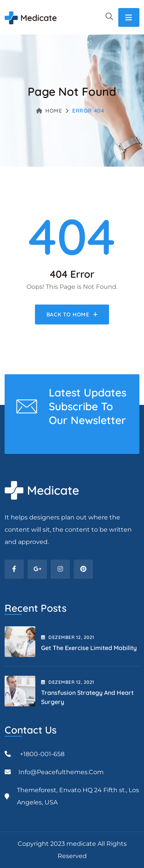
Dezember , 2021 (68, 637)
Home (49, 111)
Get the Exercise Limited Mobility (89, 648)
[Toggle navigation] (129, 17)
